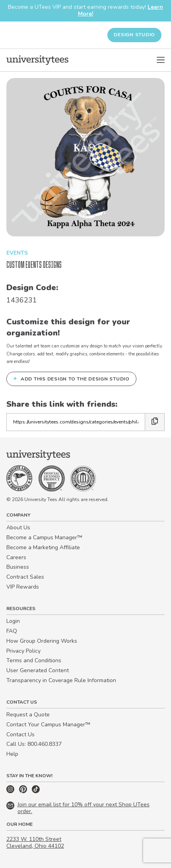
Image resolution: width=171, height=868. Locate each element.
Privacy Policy (23, 651)
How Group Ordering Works (42, 641)
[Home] (37, 60)
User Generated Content (38, 670)
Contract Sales (25, 577)
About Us (18, 528)
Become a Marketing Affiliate (43, 547)
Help (12, 754)
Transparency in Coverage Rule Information (61, 680)
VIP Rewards (23, 587)
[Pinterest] (24, 791)
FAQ (12, 631)
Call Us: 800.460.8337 (34, 744)
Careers (16, 557)
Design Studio (134, 35)
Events (17, 253)
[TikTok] (36, 791)
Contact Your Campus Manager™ (48, 725)
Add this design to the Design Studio (71, 378)
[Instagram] (11, 791)
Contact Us (20, 734)
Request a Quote (28, 715)
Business (18, 567)
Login (13, 621)
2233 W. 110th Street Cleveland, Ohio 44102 (35, 843)
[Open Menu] (161, 60)
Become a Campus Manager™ (44, 537)
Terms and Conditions (34, 660)
